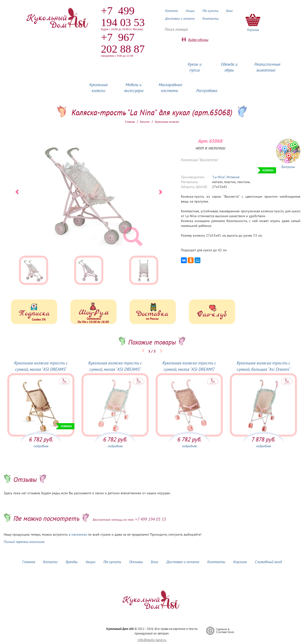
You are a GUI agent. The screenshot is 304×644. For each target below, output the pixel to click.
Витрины (288, 167)
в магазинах (78, 534)
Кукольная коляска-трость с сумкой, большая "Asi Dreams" (264, 366)
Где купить (210, 11)
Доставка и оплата (180, 19)
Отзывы (136, 562)
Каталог (172, 11)
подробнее (41, 446)
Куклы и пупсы (195, 67)
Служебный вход (268, 562)
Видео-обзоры (198, 40)
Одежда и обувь (229, 67)
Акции (190, 11)
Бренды (72, 562)
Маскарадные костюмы (170, 88)
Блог (229, 11)
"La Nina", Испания (226, 177)
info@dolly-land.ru (152, 640)
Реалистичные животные (267, 67)
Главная (130, 122)
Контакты (210, 19)
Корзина (240, 562)
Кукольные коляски (98, 88)
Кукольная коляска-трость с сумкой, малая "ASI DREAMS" (41, 366)
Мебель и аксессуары (134, 88)
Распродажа (207, 91)
